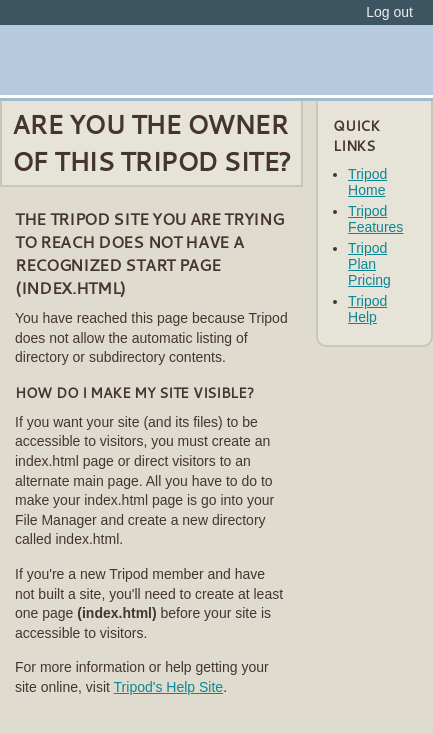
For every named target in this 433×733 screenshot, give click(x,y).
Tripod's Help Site (169, 687)
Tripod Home (367, 182)
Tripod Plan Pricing (369, 264)
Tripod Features (375, 219)
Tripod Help (367, 309)
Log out (389, 12)
